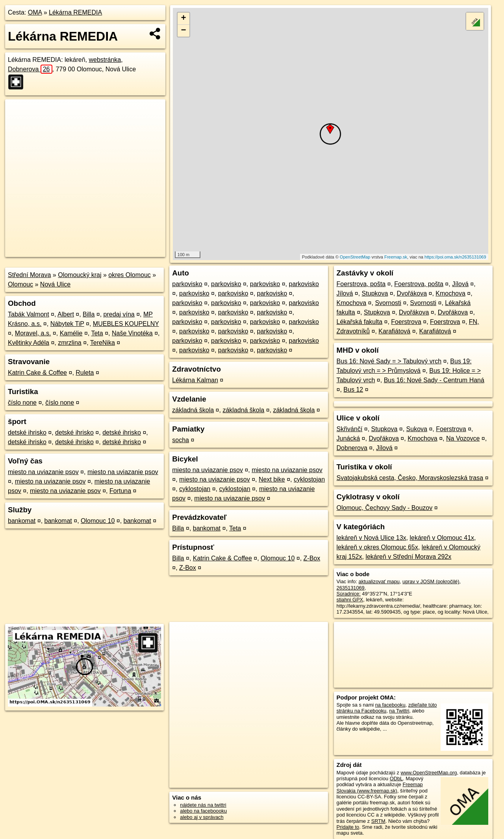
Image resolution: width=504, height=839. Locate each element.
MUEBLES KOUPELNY (126, 324)
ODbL (396, 779)
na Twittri (399, 711)
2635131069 (351, 588)
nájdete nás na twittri (203, 805)
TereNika (103, 343)
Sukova (417, 429)
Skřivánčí (350, 429)
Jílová (460, 284)
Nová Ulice (55, 284)
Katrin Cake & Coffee (37, 373)
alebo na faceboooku (203, 811)
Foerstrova (406, 322)
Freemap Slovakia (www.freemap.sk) (380, 787)
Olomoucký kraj (80, 275)
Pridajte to (348, 827)
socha (181, 440)
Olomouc (20, 284)
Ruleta (85, 373)
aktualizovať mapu (379, 581)
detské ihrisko (27, 433)
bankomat (22, 521)
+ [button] (184, 19)
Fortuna (120, 491)
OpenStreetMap (355, 257)
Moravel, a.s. (33, 333)
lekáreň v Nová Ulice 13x (372, 538)
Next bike (272, 479)
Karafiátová (394, 331)
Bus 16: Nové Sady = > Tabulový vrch (389, 361)
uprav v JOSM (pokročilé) (431, 581)
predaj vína (119, 314)
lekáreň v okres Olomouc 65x (377, 547)
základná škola (193, 410)
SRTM (378, 821)
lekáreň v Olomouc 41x (442, 538)
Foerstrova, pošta (361, 284)
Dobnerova (30, 69)
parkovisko (187, 284)
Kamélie (71, 333)
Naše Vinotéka (132, 333)
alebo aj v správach (202, 817)
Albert (66, 314)
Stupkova (375, 293)
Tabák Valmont (29, 314)
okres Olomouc (130, 275)
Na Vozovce (463, 438)
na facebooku (390, 705)
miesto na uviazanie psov (43, 472)
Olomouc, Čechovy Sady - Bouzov (385, 508)
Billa (89, 314)
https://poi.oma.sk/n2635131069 (455, 257)
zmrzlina (70, 343)
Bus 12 (353, 390)
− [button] (184, 31)
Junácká (348, 438)
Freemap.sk (396, 257)
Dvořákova (412, 293)
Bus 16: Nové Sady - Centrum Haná (434, 380)
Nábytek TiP (67, 324)
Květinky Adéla (29, 343)
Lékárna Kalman (195, 380)
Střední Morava (29, 275)
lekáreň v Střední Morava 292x (408, 557)
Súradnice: (349, 594)
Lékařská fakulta (360, 322)
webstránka (105, 60)
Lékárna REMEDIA (75, 12)
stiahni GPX (350, 600)
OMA (35, 12)
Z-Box (312, 558)
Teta (97, 333)
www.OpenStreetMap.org (429, 773)
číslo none (22, 403)
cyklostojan (309, 479)
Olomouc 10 (98, 521)
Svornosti (388, 303)
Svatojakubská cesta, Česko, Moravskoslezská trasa (410, 478)
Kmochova (450, 293)
